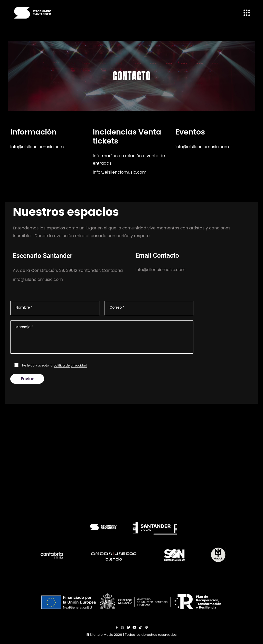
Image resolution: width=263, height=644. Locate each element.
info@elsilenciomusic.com (37, 147)
